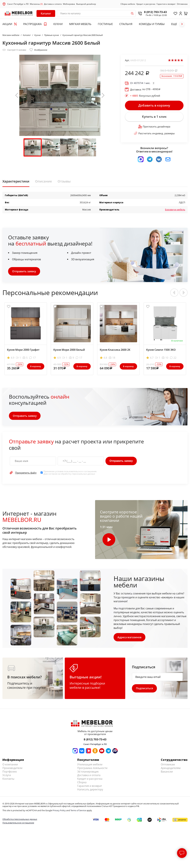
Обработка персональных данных (20, 820)
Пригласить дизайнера (154, 127)
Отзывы (64, 182)
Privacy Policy (59, 811)
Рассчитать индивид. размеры (154, 134)
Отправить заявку (24, 272)
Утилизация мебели (90, 765)
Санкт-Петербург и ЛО (18, 4)
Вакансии (167, 772)
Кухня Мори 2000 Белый (69, 350)
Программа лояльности (92, 769)
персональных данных (84, 474)
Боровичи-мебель (175, 210)
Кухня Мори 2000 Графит (23, 350)
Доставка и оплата (53, 4)
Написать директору (90, 790)
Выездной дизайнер (86, 4)
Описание (43, 182)
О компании (10, 765)
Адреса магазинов (130, 638)
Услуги (7, 776)
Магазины (36, 4)
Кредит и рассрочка (146, 4)
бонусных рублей (145, 96)
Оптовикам (182, 4)
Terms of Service (78, 811)
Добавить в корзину (154, 106)
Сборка (82, 783)
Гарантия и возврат (166, 4)
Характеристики (16, 182)
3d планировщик (88, 772)
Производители (12, 769)
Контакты (8, 780)
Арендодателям (171, 769)
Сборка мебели (128, 4)
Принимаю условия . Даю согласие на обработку (70, 473)
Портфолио (10, 772)
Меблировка (69, 4)
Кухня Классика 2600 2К (115, 350)
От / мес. (140, 83)
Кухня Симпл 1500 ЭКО (161, 350)
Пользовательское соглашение (18, 824)
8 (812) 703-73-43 (155, 12)
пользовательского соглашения (80, 472)
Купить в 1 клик (154, 117)
